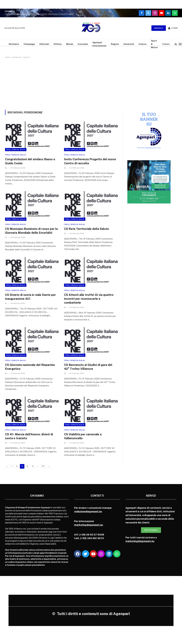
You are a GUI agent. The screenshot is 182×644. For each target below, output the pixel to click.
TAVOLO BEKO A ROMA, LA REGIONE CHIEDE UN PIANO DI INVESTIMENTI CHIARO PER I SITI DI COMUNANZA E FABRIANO (40, 14)
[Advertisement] (91, 83)
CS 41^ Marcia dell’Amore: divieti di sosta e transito (29, 436)
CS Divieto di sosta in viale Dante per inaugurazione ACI (30, 297)
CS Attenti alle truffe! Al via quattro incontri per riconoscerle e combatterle (89, 299)
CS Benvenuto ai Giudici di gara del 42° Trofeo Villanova (88, 367)
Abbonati (159, 28)
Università (129, 44)
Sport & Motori (154, 44)
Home (8, 57)
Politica (58, 44)
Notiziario (14, 44)
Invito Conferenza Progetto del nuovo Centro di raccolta (90, 161)
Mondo (70, 44)
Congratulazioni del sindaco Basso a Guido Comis (30, 161)
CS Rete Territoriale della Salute (86, 229)
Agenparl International (99, 44)
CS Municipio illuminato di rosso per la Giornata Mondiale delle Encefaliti (31, 231)
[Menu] (180, 44)
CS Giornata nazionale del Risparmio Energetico (30, 367)
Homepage (29, 44)
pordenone (17, 57)
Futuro (166, 44)
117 (43, 466)
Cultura (142, 44)
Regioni (115, 44)
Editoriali (44, 44)
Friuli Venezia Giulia (16, 150)
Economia (83, 44)
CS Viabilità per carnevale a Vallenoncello (83, 436)
